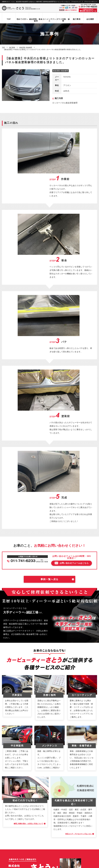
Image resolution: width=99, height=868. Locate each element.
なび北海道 (7, 857)
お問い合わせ (10, 817)
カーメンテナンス (49, 20)
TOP (9, 19)
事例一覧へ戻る (50, 382)
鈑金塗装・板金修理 (36, 20)
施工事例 (77, 19)
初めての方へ (22, 19)
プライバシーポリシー (91, 2)
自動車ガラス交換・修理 (14, 791)
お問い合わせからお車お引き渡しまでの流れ (21, 782)
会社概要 (90, 19)
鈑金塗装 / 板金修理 (61, 71)
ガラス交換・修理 (63, 20)
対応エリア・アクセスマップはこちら (74, 636)
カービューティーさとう (45, 865)
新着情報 (8, 812)
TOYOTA (67, 77)
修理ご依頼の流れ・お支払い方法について (24, 626)
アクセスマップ (76, 2)
